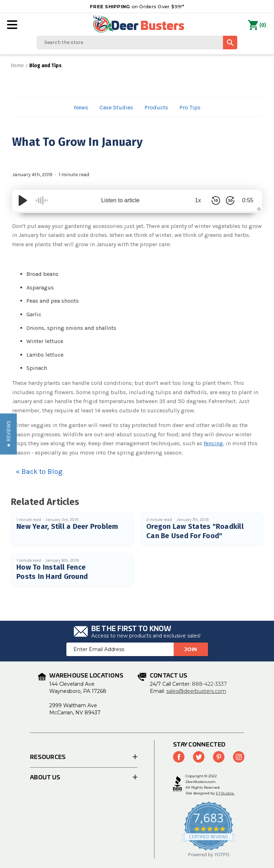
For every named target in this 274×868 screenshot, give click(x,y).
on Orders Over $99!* (137, 6)
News (81, 107)
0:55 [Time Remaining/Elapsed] (247, 200)
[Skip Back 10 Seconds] (215, 200)
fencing (213, 443)
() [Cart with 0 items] (257, 25)
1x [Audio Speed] (198, 200)
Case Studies (116, 107)
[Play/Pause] (23, 200)
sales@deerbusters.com (196, 691)
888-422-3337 (209, 684)
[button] (8, 434)
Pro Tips (190, 107)
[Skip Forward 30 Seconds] (230, 200)
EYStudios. (225, 793)
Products (156, 107)
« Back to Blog (39, 472)
